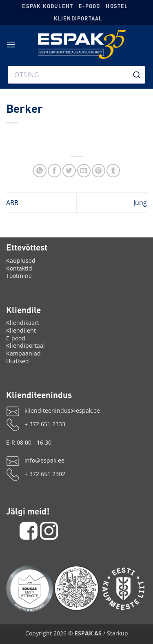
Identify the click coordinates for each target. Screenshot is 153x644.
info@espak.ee (44, 460)
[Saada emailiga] (84, 171)
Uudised (18, 361)
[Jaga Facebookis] (54, 171)
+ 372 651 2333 (45, 424)
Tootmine (19, 276)
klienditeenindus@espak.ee (62, 410)
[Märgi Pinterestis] (99, 171)
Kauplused (21, 261)
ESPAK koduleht (48, 6)
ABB (12, 203)
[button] (11, 44)
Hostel (117, 6)
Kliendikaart (23, 323)
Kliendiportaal (78, 18)
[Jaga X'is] (69, 171)
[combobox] (77, 75)
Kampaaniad (23, 353)
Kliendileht (21, 330)
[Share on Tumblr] (113, 171)
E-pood (89, 6)
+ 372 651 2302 (45, 474)
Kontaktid (19, 268)
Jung (140, 203)
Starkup (118, 633)
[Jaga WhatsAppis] (40, 171)
